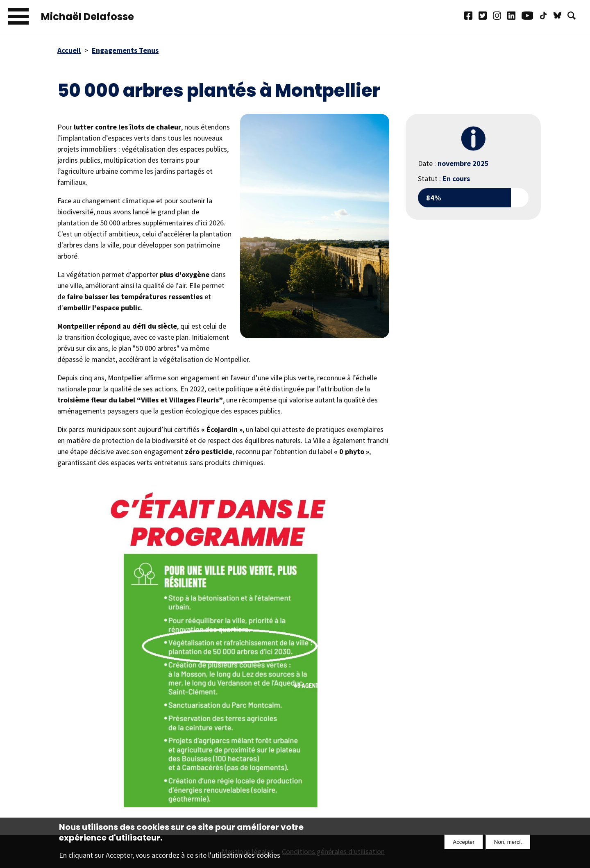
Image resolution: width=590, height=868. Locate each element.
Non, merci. (508, 846)
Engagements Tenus (125, 50)
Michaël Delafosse (87, 17)
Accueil (69, 50)
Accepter (464, 846)
